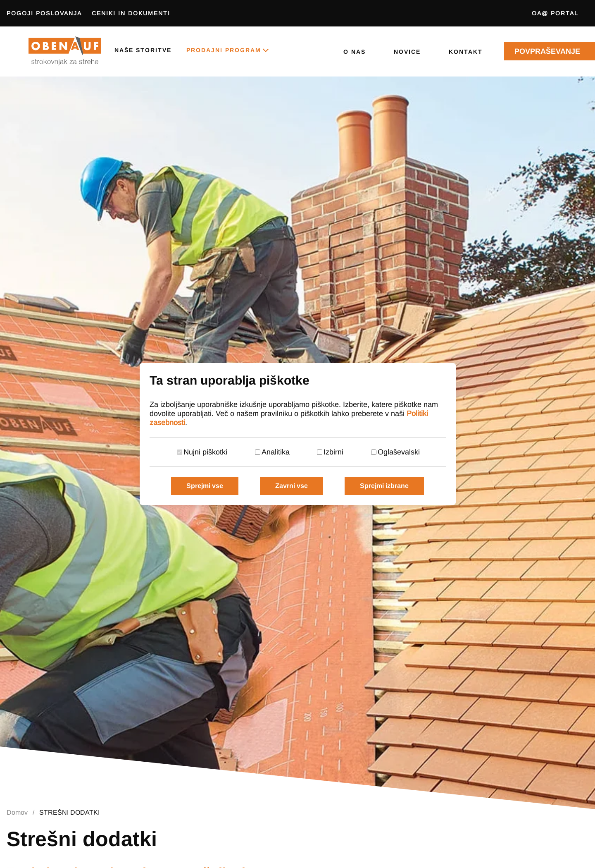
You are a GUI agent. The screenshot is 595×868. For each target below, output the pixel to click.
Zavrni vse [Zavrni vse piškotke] (292, 486)
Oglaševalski (399, 452)
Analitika (276, 452)
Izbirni (333, 452)
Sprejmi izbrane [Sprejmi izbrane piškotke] (384, 486)
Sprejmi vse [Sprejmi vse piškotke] (205, 486)
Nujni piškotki (205, 452)
